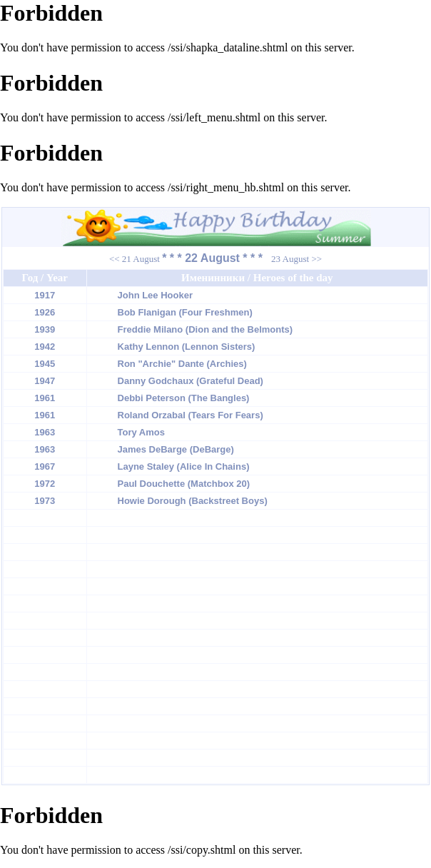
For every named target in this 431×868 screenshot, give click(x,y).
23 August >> (296, 259)
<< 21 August (135, 259)
